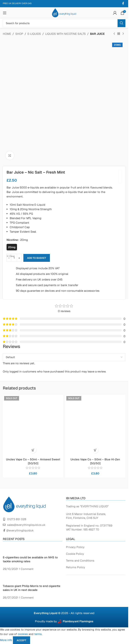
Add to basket (37, 258)
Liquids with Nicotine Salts (65, 34)
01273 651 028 (17, 519)
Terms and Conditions (80, 560)
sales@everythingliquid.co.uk (26, 525)
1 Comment (26, 569)
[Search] (64, 23)
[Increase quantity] (19, 258)
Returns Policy (75, 567)
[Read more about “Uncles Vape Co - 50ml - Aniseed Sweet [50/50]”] (33, 450)
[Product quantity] (14, 258)
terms (38, 634)
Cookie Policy (75, 554)
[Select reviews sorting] (64, 357)
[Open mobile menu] (5, 13)
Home (7, 34)
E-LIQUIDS (34, 34)
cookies (23, 634)
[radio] (12, 247)
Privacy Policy (75, 547)
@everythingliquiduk (20, 530)
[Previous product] (114, 34)
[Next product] (123, 34)
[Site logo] (64, 12)
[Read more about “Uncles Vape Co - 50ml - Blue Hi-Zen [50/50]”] (95, 450)
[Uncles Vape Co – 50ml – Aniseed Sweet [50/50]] (33, 425)
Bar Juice (97, 34)
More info (6, 640)
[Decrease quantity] (9, 258)
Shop (19, 34)
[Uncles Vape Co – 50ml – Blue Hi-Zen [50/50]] (95, 425)
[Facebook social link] (123, 3)
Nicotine (12, 240)
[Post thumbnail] (9, 550)
